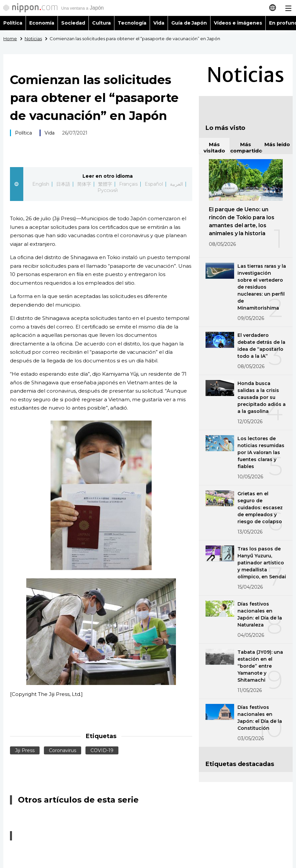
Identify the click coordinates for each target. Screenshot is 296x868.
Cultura (101, 23)
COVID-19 (102, 750)
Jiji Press (25, 750)
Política (13, 23)
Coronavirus (63, 750)
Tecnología (132, 23)
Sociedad (73, 23)
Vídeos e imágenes (238, 23)
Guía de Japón (189, 23)
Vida (159, 23)
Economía (42, 23)
